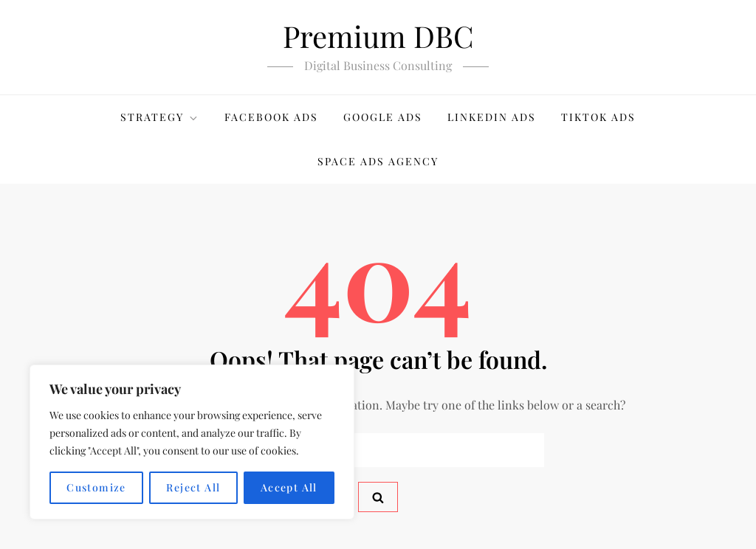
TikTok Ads (598, 117)
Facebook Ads (271, 117)
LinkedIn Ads (492, 117)
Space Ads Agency (378, 161)
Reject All (193, 487)
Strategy (160, 117)
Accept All (289, 487)
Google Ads (383, 117)
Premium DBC (378, 36)
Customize (96, 487)
